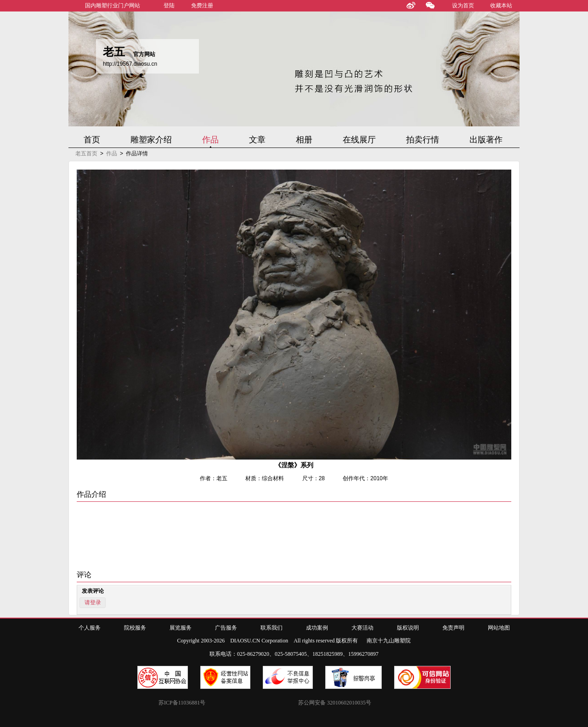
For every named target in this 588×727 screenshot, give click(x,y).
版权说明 (408, 628)
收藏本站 (501, 6)
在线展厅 (359, 140)
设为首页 (463, 6)
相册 (304, 140)
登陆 (169, 6)
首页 (92, 140)
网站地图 (499, 628)
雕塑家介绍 (151, 140)
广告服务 (226, 628)
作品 (210, 140)
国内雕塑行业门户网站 (113, 6)
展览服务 (181, 628)
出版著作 (486, 140)
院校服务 (135, 628)
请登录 (93, 602)
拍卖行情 (423, 140)
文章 (257, 140)
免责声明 (453, 628)
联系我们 (271, 628)
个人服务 (90, 628)
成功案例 (317, 628)
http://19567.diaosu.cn (130, 64)
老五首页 (86, 153)
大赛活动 (362, 628)
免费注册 (202, 6)
